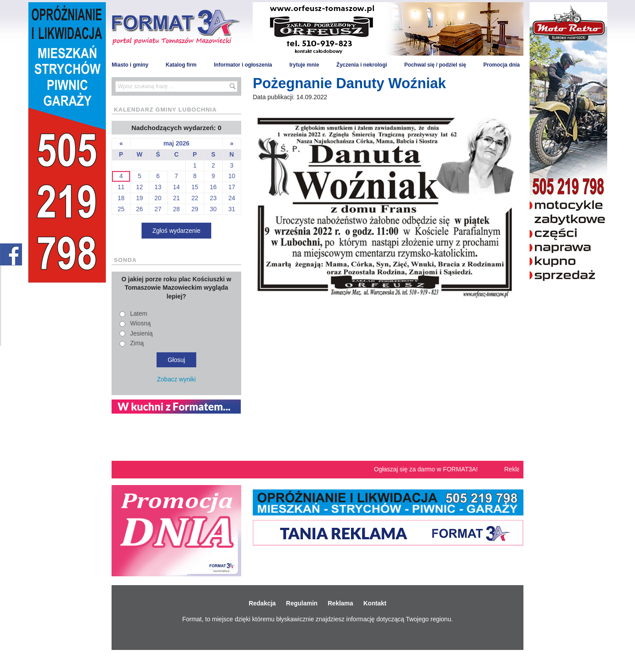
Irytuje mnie (304, 65)
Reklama (340, 603)
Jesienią (141, 333)
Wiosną (140, 323)
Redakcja (262, 603)
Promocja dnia (502, 65)
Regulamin (302, 603)
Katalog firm (181, 65)
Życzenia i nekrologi (362, 65)
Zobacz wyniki (176, 379)
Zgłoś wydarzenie (177, 231)
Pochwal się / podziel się (435, 65)
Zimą (137, 343)
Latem (139, 314)
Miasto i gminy (130, 65)
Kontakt (375, 603)
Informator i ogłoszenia (243, 65)
